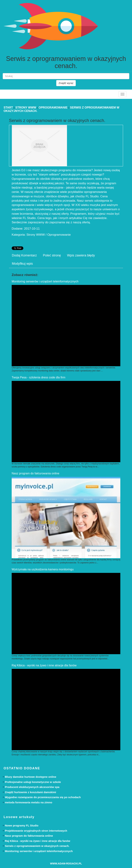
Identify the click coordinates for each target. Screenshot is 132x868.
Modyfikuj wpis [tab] (22, 264)
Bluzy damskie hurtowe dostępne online (31, 777)
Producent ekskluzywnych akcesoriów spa (32, 787)
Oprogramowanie (53, 108)
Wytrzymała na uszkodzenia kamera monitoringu (43, 569)
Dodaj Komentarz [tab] (24, 255)
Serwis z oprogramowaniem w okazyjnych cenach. (37, 846)
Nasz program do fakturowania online (35, 473)
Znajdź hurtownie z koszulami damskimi (30, 792)
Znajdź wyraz (66, 83)
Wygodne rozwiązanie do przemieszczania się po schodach (43, 797)
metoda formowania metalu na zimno (28, 802)
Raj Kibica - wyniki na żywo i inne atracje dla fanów (44, 665)
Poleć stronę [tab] (52, 255)
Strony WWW (26, 108)
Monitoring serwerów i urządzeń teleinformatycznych (45, 281)
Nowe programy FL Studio (22, 825)
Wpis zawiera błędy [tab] (81, 255)
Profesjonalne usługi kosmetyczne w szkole (33, 782)
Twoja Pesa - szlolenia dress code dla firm (39, 377)
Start (8, 108)
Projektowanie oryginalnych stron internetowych (36, 831)
